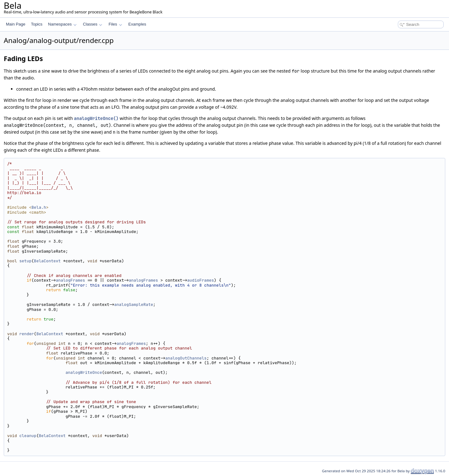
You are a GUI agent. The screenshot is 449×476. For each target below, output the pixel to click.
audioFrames (200, 280)
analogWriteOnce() (96, 118)
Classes (93, 24)
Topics (37, 24)
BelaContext (47, 261)
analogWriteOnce (84, 372)
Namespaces (62, 24)
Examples (137, 24)
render (27, 334)
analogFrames (70, 280)
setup (25, 261)
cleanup (28, 436)
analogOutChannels (186, 358)
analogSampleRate (134, 305)
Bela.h (39, 207)
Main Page (16, 24)
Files (115, 24)
